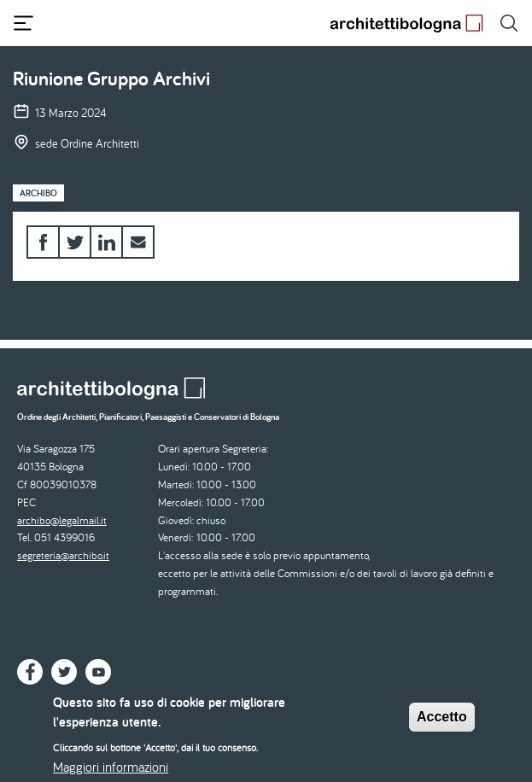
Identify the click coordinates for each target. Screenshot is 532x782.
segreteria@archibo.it (63, 555)
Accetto (442, 724)
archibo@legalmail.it (62, 520)
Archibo (38, 193)
